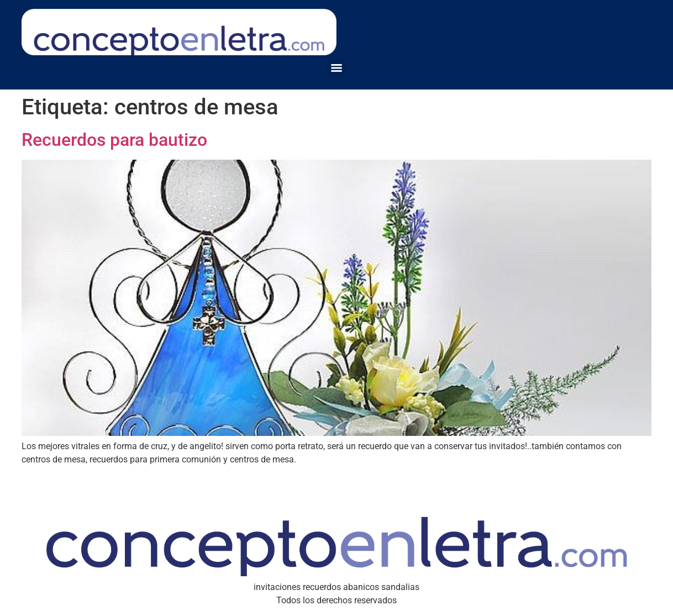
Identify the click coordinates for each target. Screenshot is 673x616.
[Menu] (337, 68)
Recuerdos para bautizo (114, 140)
